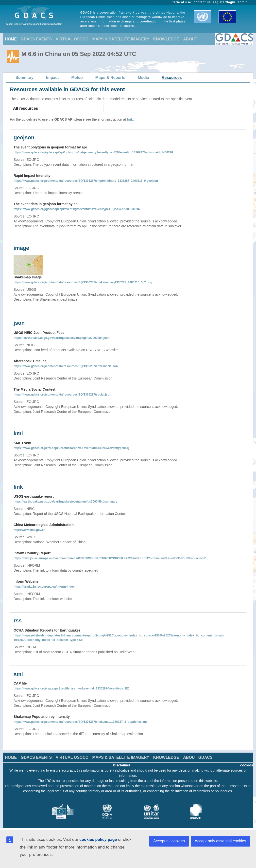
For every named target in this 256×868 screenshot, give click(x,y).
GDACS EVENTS (36, 39)
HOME (11, 39)
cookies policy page (98, 840)
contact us (202, 2)
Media (144, 78)
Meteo (77, 78)
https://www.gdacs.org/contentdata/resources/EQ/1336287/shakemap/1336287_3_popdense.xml (81, 722)
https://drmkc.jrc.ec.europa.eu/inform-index (44, 587)
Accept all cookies (169, 841)
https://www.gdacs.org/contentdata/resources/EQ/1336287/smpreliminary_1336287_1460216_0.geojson (86, 181)
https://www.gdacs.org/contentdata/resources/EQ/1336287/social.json (62, 395)
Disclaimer (122, 765)
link (130, 119)
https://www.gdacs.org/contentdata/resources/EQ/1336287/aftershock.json (66, 366)
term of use (182, 2)
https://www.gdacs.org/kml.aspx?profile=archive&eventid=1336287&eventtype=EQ (71, 448)
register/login (224, 2)
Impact (52, 78)
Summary (25, 78)
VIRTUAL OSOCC (72, 39)
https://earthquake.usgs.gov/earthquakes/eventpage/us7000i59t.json (61, 338)
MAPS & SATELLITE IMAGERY (121, 39)
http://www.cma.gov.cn (29, 530)
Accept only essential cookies (220, 841)
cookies (247, 765)
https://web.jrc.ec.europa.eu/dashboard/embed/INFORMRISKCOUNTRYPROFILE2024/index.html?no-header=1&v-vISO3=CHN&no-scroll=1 (110, 558)
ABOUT (190, 39)
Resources (172, 78)
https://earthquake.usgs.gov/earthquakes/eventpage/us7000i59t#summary (66, 502)
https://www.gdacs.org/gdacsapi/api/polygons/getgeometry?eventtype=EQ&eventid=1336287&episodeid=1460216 (93, 152)
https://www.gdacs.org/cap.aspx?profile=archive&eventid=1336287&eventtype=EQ (71, 688)
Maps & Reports (110, 78)
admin (243, 2)
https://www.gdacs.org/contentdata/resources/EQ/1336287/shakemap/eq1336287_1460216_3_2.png (83, 282)
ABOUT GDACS (198, 757)
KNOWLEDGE (166, 39)
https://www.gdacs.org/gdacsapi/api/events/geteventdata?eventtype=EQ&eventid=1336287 (77, 209)
